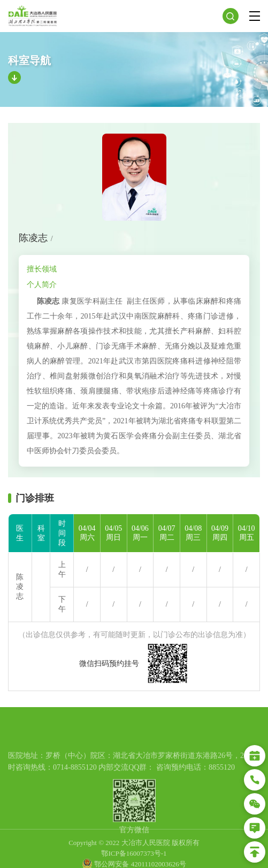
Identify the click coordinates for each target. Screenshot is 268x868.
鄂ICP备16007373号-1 (134, 862)
